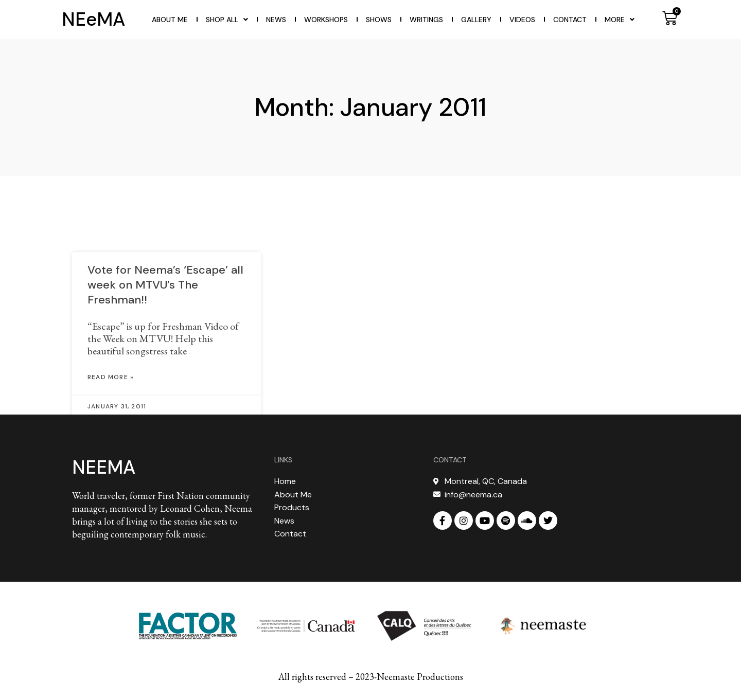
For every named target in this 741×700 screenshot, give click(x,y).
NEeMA (93, 19)
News (276, 20)
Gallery (476, 20)
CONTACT (450, 460)
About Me (170, 20)
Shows (379, 20)
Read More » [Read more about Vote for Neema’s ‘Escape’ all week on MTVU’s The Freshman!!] (111, 403)
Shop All (227, 20)
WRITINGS (426, 20)
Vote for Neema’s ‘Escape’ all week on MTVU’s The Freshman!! (165, 310)
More (620, 20)
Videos (522, 20)
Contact (570, 20)
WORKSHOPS (326, 20)
